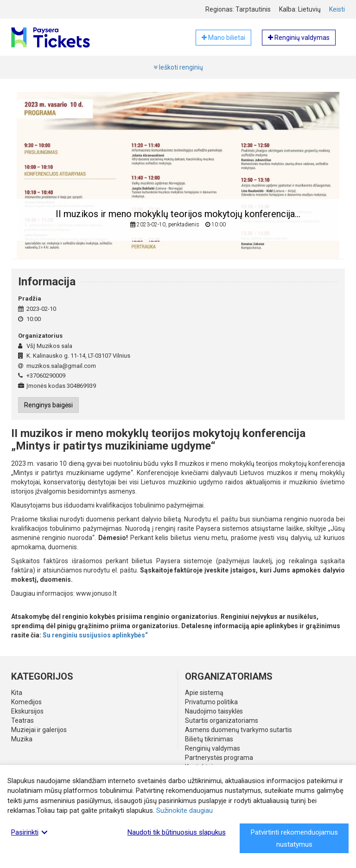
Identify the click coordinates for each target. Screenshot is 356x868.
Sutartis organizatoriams (222, 720)
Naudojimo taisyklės (214, 711)
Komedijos (26, 702)
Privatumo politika (211, 702)
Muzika (22, 739)
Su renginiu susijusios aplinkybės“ (95, 635)
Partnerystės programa (219, 758)
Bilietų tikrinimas (209, 739)
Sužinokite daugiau (184, 810)
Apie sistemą (204, 693)
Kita (17, 693)
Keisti (337, 9)
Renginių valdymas (213, 748)
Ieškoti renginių (178, 67)
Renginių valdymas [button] (299, 38)
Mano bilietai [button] (223, 38)
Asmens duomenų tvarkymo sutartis (238, 730)
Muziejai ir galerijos (39, 730)
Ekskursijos (27, 711)
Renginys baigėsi (48, 405)
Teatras (22, 720)
